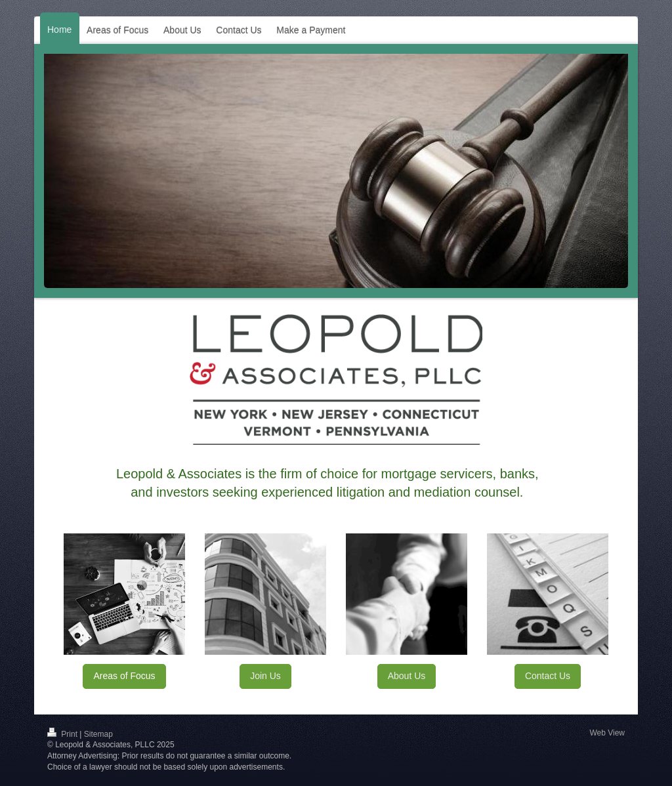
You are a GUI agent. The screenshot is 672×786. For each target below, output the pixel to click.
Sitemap (98, 734)
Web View (607, 733)
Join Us (265, 676)
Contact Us (548, 676)
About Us (407, 676)
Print (63, 734)
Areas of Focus (124, 676)
